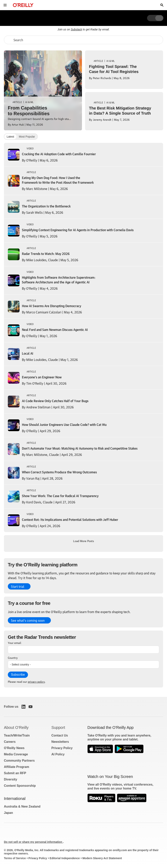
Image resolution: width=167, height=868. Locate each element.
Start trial (18, 586)
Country (13, 657)
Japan (8, 813)
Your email (14, 643)
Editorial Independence (65, 858)
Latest (10, 137)
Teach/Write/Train (17, 735)
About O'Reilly (16, 727)
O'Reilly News (14, 748)
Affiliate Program (17, 767)
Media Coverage (16, 754)
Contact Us (60, 735)
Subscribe (18, 675)
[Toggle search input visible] (162, 5)
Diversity (11, 779)
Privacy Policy (62, 748)
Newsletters (60, 742)
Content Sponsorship (20, 786)
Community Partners (19, 761)
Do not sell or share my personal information (33, 842)
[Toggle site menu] (5, 5)
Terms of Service (15, 858)
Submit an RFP (15, 773)
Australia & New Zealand (22, 806)
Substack (76, 29)
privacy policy (36, 681)
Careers (10, 742)
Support (58, 727)
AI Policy (58, 754)
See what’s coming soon (28, 620)
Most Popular (27, 137)
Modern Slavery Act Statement (102, 858)
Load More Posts (83, 541)
